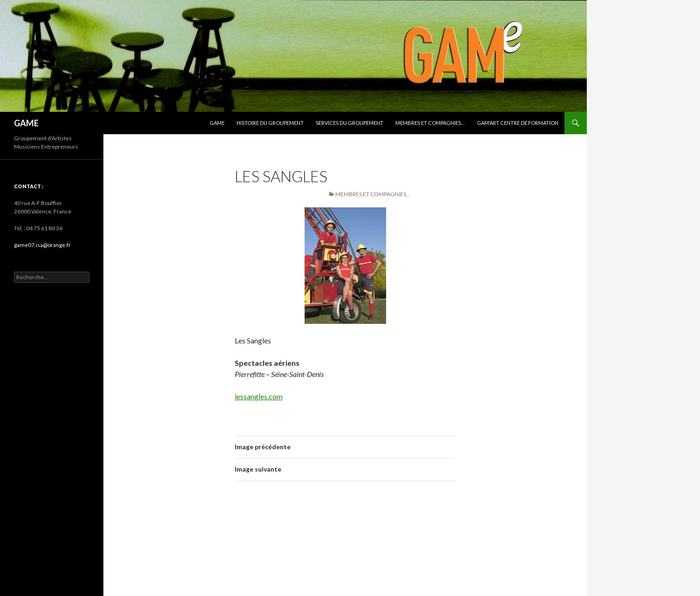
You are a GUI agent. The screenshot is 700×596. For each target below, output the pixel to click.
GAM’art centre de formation (518, 123)
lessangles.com (259, 396)
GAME (26, 123)
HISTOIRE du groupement (270, 123)
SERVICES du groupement (350, 123)
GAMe (217, 123)
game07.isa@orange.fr (42, 245)
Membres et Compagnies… (430, 123)
